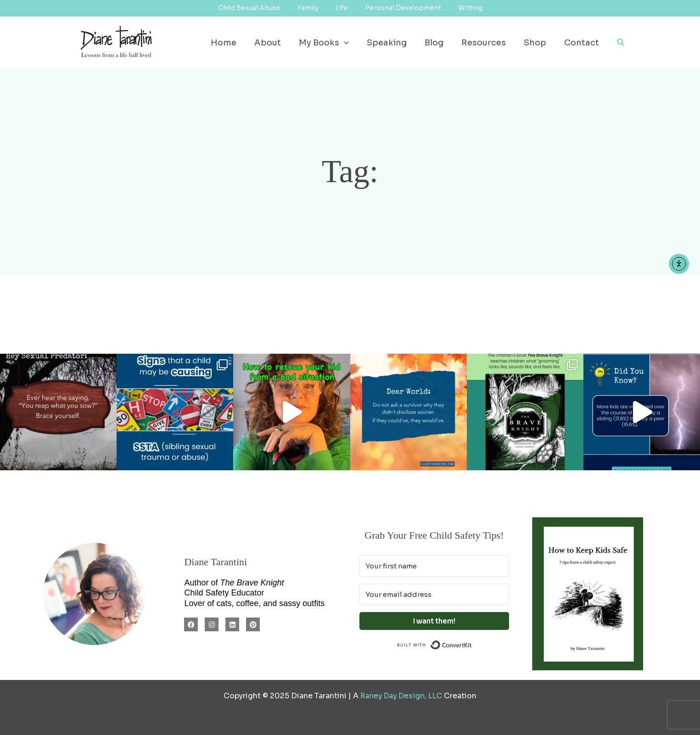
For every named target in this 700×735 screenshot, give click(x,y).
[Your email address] (434, 594)
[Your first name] (434, 566)
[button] (621, 43)
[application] (352, 43)
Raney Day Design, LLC (401, 696)
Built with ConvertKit (472, 644)
